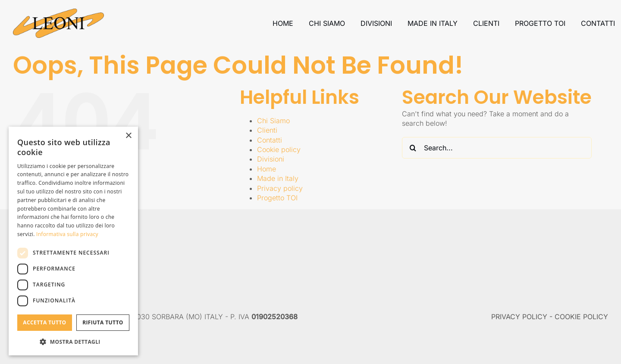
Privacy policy (280, 188)
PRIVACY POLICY (519, 317)
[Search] (413, 148)
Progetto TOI (277, 198)
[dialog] (73, 241)
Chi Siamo (273, 121)
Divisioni (271, 159)
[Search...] (497, 148)
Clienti (267, 130)
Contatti (270, 140)
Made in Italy (278, 178)
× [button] (128, 136)
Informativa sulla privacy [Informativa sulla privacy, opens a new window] (67, 234)
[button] (73, 342)
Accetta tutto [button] (44, 322)
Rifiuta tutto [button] (103, 322)
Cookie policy (279, 149)
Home (267, 169)
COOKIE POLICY (581, 317)
